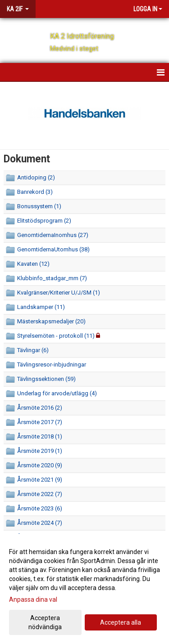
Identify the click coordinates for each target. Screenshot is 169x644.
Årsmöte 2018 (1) (40, 436)
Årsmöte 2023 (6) (40, 508)
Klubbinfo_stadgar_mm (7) (52, 278)
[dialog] (84, 589)
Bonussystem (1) (39, 206)
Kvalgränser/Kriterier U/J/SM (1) (59, 293)
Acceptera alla (121, 622)
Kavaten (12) (33, 264)
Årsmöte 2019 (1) (40, 451)
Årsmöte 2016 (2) (40, 408)
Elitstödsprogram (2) (44, 221)
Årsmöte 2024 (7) (40, 523)
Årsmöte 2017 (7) (40, 422)
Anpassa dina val (33, 599)
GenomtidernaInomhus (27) (53, 235)
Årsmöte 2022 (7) (40, 494)
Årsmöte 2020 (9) (40, 465)
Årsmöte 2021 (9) (40, 480)
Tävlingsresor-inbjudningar (52, 364)
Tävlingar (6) (33, 350)
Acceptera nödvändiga (45, 622)
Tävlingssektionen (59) (46, 379)
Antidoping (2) (36, 177)
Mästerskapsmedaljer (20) (51, 321)
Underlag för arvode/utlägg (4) (57, 393)
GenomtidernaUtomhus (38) (53, 249)
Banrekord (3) (35, 192)
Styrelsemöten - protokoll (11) (56, 336)
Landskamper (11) (41, 307)
